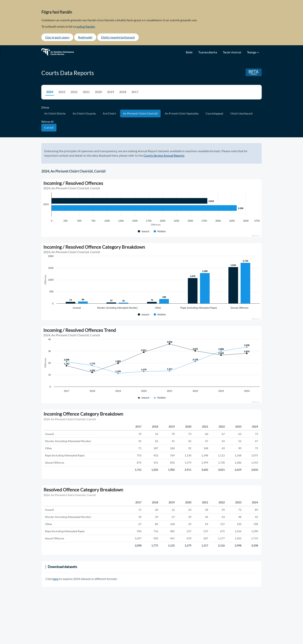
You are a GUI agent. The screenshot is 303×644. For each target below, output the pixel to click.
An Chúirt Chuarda (84, 113)
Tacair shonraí (232, 52)
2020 (98, 92)
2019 (111, 92)
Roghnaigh (85, 37)
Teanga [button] (253, 52)
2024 (50, 92)
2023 (62, 92)
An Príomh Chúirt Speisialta (182, 113)
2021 (86, 92)
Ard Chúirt (109, 113)
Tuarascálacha (208, 52)
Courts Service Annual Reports (164, 155)
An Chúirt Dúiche (55, 113)
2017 (135, 92)
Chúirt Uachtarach (242, 113)
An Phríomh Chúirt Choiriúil (140, 113)
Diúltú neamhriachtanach (118, 37)
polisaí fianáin (86, 26)
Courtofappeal (214, 113)
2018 (123, 92)
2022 (74, 92)
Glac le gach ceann (57, 37)
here (56, 579)
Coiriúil (49, 128)
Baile (189, 52)
